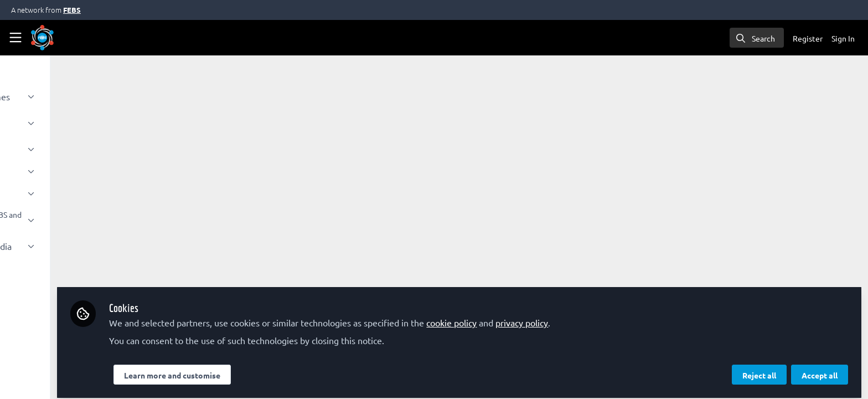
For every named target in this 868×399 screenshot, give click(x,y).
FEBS (72, 10)
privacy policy (613, 317)
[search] (757, 38)
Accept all (820, 370)
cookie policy (543, 317)
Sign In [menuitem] (843, 38)
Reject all (759, 370)
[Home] (42, 38)
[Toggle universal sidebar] (15, 38)
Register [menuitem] (808, 38)
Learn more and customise (263, 370)
